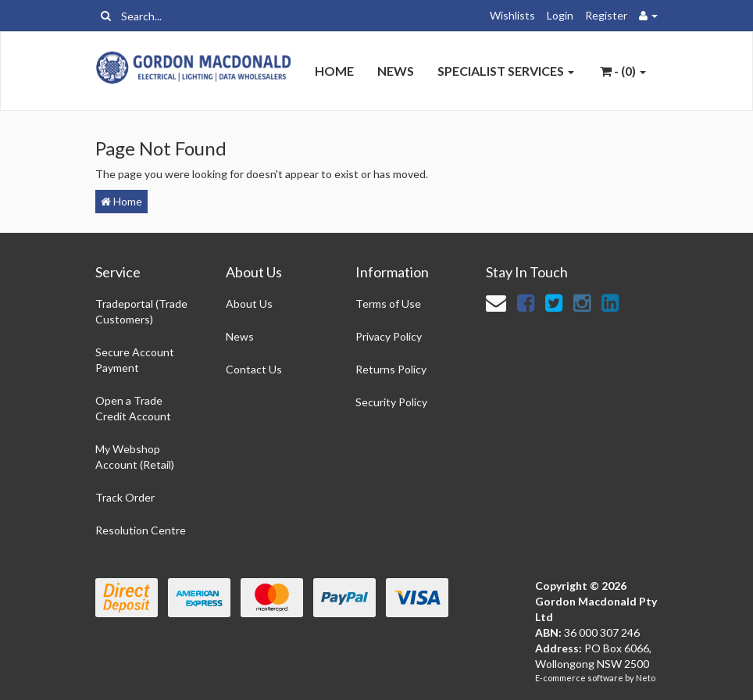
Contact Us (254, 369)
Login (560, 15)
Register (606, 15)
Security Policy (391, 402)
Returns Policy (391, 369)
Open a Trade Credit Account (133, 408)
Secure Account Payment (135, 360)
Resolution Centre (141, 530)
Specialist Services (506, 71)
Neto (646, 678)
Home (334, 71)
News (396, 71)
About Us (249, 304)
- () (623, 71)
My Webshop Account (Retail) (135, 457)
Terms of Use (388, 304)
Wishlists (512, 15)
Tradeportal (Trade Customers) (141, 311)
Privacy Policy (389, 336)
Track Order (125, 497)
